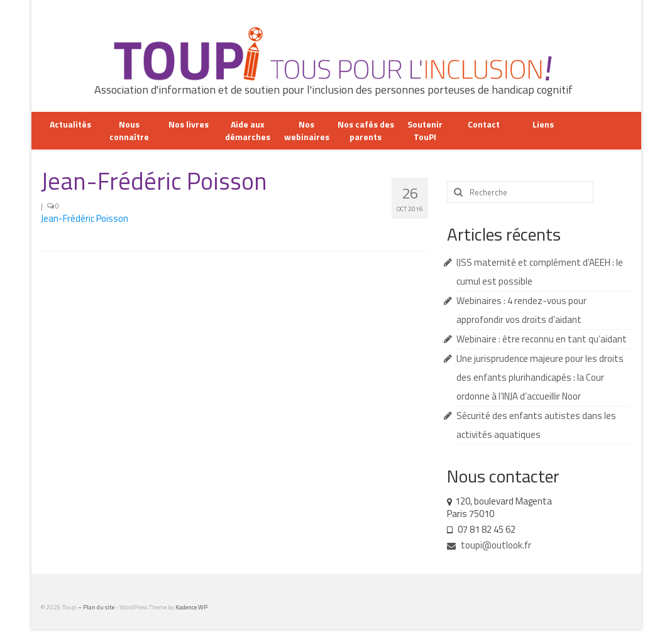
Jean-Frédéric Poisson (85, 218)
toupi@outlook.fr (489, 545)
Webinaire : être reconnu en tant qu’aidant (542, 339)
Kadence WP (191, 607)
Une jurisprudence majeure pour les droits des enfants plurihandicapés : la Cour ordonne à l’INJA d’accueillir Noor (540, 377)
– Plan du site (97, 607)
